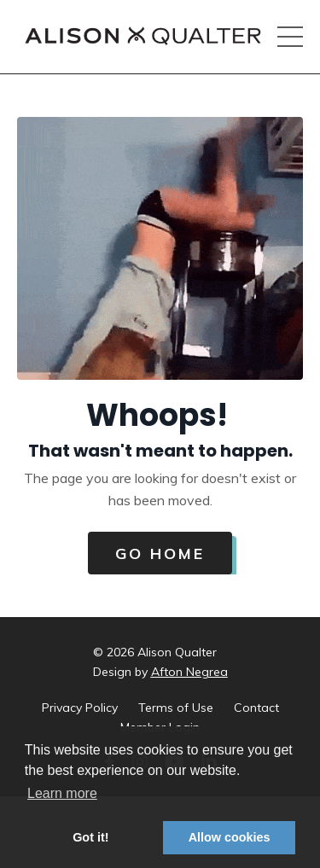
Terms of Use (176, 708)
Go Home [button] (160, 553)
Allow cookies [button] (230, 837)
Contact (256, 708)
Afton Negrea (189, 672)
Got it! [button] (90, 837)
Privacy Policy (80, 708)
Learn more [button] (62, 793)
